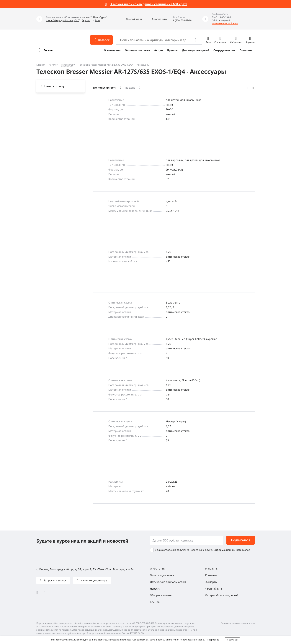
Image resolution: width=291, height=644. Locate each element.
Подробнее (213, 640)
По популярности (105, 88)
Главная (41, 65)
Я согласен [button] (233, 640)
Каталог (53, 65)
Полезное (246, 50)
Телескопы (67, 65)
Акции (158, 50)
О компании (112, 50)
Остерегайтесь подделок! (221, 595)
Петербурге (100, 17)
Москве (86, 17)
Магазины (212, 568)
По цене (130, 88)
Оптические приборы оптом (168, 582)
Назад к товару (54, 86)
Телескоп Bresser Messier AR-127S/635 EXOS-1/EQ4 (106, 65)
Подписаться (241, 540)
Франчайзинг (214, 589)
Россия (48, 50)
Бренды (172, 50)
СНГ (77, 20)
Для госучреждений (196, 50)
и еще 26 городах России (60, 20)
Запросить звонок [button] (55, 580)
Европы (86, 20)
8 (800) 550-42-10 (182, 20)
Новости (155, 589)
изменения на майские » (225, 23)
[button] (130, 19)
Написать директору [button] (93, 580)
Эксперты (211, 582)
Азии (97, 20)
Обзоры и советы (161, 595)
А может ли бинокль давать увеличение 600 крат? (149, 4)
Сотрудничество (224, 50)
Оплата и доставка (137, 50)
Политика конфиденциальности (238, 623)
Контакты (211, 575)
